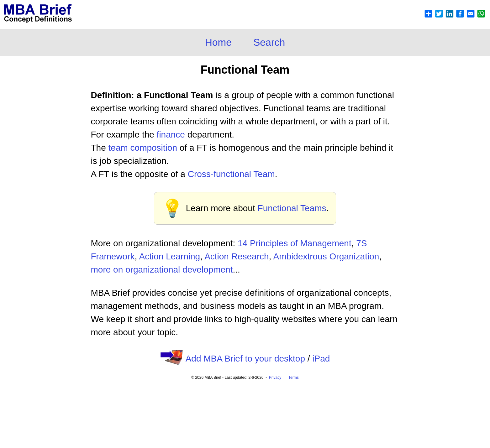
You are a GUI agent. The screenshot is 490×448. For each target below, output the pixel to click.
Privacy (275, 378)
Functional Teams (292, 208)
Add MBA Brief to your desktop (245, 359)
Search (269, 42)
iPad (321, 359)
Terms (294, 378)
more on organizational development (162, 270)
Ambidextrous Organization (326, 256)
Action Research (237, 256)
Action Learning (170, 256)
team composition (143, 148)
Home (218, 42)
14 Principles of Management (295, 243)
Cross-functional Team (231, 174)
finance (171, 135)
